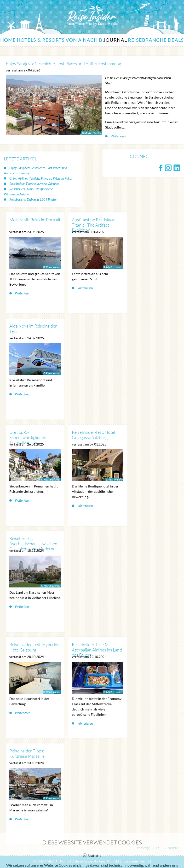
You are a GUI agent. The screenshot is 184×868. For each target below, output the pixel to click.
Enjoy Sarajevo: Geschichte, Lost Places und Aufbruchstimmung (35, 170)
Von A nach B (84, 40)
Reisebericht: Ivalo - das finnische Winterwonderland (28, 191)
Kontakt (113, 861)
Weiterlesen (118, 136)
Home (8, 40)
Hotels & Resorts (41, 40)
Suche (145, 861)
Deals (176, 40)
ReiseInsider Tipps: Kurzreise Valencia (34, 184)
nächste (172, 848)
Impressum (130, 861)
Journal (115, 40)
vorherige (144, 848)
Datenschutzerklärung (88, 861)
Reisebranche (147, 40)
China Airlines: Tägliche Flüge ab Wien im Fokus (41, 178)
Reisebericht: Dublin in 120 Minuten (33, 199)
